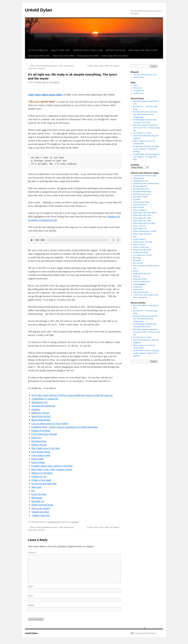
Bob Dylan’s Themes (140, 197)
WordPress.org (138, 93)
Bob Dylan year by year (116, 50)
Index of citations (139, 244)
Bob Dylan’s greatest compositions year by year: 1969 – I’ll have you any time (147, 128)
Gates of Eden (38, 462)
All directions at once (141, 181)
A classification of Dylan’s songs (145, 176)
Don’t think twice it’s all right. (46, 448)
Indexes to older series (60, 50)
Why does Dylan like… (141, 292)
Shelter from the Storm (42, 505)
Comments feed (139, 91)
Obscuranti (137, 260)
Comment (32, 553)
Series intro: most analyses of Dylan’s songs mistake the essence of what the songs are (72, 395)
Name (31, 586)
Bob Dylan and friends (141, 189)
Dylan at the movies (140, 205)
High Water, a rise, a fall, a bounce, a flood (52, 469)
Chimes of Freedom (41, 431)
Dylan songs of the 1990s (88, 56)
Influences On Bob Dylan (142, 250)
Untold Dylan (39, 10)
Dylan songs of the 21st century (115, 56)
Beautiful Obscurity (140, 186)
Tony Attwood (54, 82)
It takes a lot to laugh (41, 480)
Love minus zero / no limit (142, 255)
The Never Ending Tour (38, 50)
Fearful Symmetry (140, 239)
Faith (135, 237)
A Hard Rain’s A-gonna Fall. (45, 399)
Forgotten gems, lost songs (142, 242)
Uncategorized (53, 522)
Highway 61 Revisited (42, 473)
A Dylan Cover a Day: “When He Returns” (105, 66)
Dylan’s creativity (139, 226)
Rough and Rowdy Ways (142, 274)
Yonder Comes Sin (41, 515)
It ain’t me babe (39, 494)
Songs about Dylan (140, 279)
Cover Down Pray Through (44, 434)
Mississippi (37, 498)
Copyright (137, 199)
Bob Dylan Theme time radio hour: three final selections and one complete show (145, 114)
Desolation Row (39, 441)
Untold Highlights (139, 284)
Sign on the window (41, 508)
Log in (135, 85)
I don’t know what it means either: (45, 95)
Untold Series (138, 287)
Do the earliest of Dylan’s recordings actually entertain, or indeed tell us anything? (146, 149)
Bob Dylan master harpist (142, 191)
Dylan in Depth (139, 207)
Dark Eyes (36, 438)
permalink (75, 522)
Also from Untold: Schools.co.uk (145, 75)
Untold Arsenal (138, 77)
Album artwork (139, 178)
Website (31, 605)
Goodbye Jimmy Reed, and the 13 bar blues (52, 466)
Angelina (36, 409)
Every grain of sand (41, 455)
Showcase (137, 276)
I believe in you (39, 476)
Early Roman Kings (41, 452)
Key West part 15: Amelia (142, 133)
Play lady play (138, 263)
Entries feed (137, 88)
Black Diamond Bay (41, 420)
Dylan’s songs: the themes (142, 234)
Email (31, 596)
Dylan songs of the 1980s (64, 56)
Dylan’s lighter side (140, 229)
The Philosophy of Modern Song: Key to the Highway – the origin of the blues (147, 157)
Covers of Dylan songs (141, 202)
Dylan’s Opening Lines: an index (145, 231)
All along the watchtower (43, 406)
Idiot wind (36, 487)
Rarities (136, 271)
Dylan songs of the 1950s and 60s (143, 50)
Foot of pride (38, 459)
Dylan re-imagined (140, 210)
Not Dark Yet (38, 501)
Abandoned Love (40, 402)
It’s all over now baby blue (44, 484)
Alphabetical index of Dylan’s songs (88, 50)
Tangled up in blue (40, 512)
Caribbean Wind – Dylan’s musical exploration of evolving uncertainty (65, 427)
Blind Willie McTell (41, 416)
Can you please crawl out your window (50, 423)
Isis (33, 491)
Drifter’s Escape (39, 445)
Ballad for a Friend (40, 413)
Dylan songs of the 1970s (39, 56)
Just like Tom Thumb (141, 252)
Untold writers (138, 290)
